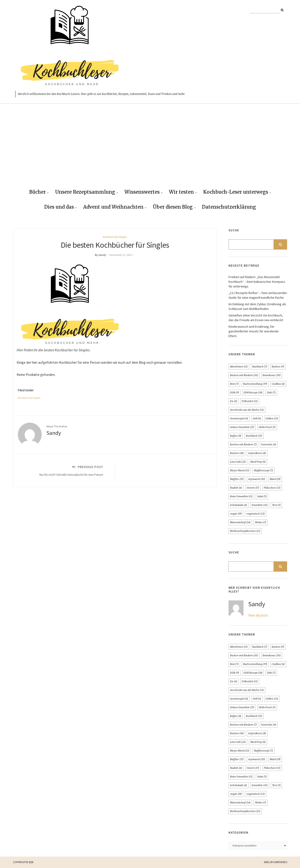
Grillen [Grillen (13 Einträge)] (272, 418)
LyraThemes (280, 862)
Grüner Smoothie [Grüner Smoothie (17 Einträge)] (242, 427)
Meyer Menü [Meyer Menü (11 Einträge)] (240, 470)
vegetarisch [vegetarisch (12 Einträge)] (256, 514)
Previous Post (63, 471)
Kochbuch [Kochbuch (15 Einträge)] (254, 436)
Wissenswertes (142, 192)
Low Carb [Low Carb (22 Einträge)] (238, 462)
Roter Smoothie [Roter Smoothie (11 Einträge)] (241, 496)
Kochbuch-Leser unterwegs (236, 192)
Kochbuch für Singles (115, 237)
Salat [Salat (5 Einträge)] (262, 496)
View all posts (258, 615)
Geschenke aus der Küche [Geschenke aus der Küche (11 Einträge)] (247, 410)
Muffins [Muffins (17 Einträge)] (237, 479)
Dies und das (59, 207)
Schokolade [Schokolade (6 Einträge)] (238, 505)
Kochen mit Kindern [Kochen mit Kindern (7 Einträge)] (243, 444)
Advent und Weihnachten (113, 207)
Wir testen (181, 192)
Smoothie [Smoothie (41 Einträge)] (260, 505)
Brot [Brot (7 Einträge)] (234, 384)
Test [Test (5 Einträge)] (276, 505)
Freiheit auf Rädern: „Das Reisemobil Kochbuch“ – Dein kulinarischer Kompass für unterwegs (257, 282)
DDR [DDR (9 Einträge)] (234, 392)
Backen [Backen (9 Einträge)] (278, 367)
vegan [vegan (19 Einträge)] (236, 514)
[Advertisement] (150, 150)
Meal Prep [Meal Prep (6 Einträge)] (258, 462)
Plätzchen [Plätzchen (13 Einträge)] (272, 488)
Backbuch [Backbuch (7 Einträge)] (260, 367)
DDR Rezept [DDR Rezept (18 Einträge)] (253, 392)
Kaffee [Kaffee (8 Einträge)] (236, 436)
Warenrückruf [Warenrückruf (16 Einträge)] (240, 522)
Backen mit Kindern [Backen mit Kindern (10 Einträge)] (244, 375)
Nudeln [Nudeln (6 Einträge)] (236, 488)
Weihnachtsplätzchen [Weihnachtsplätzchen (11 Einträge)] (245, 531)
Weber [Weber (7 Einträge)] (261, 522)
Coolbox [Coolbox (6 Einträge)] (278, 384)
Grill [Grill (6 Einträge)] (257, 418)
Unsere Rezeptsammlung (85, 192)
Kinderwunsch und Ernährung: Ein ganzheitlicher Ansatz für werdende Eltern (254, 331)
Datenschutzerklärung (229, 207)
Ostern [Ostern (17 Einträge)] (253, 488)
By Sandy (101, 255)
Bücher (37, 192)
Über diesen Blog (173, 207)
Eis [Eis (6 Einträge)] (234, 401)
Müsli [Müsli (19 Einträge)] (275, 479)
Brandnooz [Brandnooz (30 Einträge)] (272, 375)
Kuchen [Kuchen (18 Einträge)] (237, 453)
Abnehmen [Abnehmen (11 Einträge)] (239, 367)
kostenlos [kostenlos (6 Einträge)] (269, 444)
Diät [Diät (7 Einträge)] (271, 392)
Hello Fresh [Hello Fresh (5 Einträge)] (267, 427)
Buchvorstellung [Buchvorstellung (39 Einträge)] (255, 384)
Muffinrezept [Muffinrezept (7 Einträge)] (263, 470)
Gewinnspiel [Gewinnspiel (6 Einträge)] (239, 418)
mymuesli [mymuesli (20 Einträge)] (257, 479)
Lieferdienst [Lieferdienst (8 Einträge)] (257, 453)
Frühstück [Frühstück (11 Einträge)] (250, 401)
